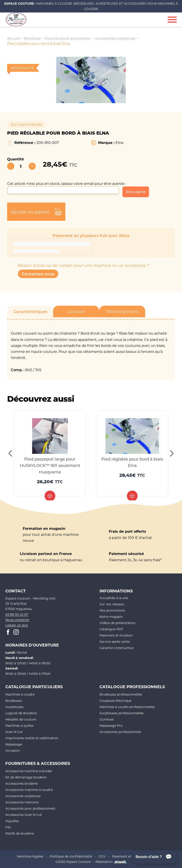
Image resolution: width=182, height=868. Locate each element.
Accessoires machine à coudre (29, 790)
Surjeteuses (14, 707)
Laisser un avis (17, 625)
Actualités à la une (114, 598)
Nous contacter (17, 620)
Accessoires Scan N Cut (24, 815)
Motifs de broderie (20, 834)
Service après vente (115, 642)
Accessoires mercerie (22, 802)
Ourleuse (107, 720)
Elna (119, 143)
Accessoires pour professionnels (30, 809)
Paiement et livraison (116, 635)
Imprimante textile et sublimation (32, 738)
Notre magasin (111, 617)
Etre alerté (136, 192)
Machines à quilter (20, 726)
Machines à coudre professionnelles (127, 707)
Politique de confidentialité (71, 857)
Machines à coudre (20, 695)
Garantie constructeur (117, 648)
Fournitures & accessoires (68, 38)
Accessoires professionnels (120, 732)
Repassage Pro (111, 726)
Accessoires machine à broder (29, 771)
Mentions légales (30, 857)
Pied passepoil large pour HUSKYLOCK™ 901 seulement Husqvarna (50, 465)
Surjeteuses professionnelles (122, 713)
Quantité (16, 159)
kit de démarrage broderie (26, 777)
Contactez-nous (38, 274)
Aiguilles (12, 821)
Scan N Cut (14, 732)
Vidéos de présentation (117, 623)
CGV (102, 857)
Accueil (14, 38)
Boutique (33, 38)
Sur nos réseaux (112, 604)
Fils (8, 827)
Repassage (14, 744)
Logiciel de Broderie (21, 713)
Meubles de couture (21, 720)
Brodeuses (14, 701)
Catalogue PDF (111, 629)
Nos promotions (112, 610)
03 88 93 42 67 (17, 615)
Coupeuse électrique (115, 701)
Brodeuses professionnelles (121, 695)
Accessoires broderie (22, 784)
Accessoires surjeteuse (116, 38)
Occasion (13, 751)
